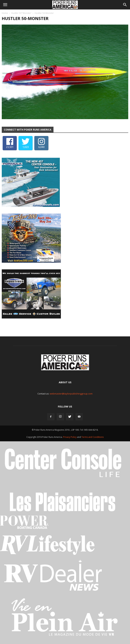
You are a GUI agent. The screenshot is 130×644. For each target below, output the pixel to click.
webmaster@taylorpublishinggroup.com (71, 394)
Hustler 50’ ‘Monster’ (21, 13)
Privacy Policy (70, 437)
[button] (125, 5)
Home (5, 13)
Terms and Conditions (93, 437)
